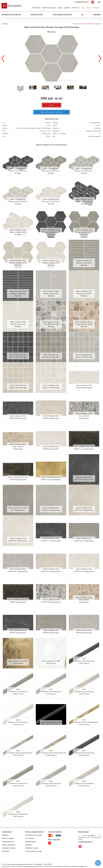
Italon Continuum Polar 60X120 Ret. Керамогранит (84, 570)
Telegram (93, 2)
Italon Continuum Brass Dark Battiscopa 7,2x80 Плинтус (51, 723)
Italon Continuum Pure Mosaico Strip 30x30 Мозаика (84, 294)
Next (100, 58)
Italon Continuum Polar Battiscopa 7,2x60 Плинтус (18, 722)
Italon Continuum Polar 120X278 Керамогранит (84, 387)
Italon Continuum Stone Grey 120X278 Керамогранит (84, 416)
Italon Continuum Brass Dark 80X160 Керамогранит (18, 601)
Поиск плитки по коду (33, 851)
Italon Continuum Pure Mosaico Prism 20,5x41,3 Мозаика (18, 202)
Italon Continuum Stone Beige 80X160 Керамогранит (84, 600)
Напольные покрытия (62, 15)
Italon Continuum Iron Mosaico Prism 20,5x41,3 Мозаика (51, 171)
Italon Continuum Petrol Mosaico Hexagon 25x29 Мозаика (51, 232)
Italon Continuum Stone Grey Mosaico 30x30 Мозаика (51, 324)
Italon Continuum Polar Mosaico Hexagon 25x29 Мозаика (51, 263)
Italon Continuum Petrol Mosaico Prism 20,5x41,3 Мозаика (18, 171)
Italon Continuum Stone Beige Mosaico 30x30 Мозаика (84, 324)
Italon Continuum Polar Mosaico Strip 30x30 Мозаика (18, 324)
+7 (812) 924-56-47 (82, 2)
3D (82, 15)
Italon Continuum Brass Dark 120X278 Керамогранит (18, 478)
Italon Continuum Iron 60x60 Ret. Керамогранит (18, 509)
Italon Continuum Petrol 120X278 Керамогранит (18, 417)
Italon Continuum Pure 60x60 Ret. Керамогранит (84, 509)
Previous (3, 58)
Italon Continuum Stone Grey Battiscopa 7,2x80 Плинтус (20, 753)
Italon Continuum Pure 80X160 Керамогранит (51, 417)
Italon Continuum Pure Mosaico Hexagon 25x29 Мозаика (18, 263)
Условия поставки (9, 848)
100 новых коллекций (33, 835)
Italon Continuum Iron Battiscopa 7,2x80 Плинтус (18, 784)
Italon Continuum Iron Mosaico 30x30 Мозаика (51, 356)
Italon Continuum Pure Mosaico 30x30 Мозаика (18, 387)
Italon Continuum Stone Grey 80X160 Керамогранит (51, 601)
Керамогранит (37, 15)
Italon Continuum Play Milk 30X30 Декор (51, 662)
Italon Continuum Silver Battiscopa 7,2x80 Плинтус (51, 784)
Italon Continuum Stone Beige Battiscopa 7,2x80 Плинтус (53, 753)
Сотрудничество (8, 842)
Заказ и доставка (49, 8)
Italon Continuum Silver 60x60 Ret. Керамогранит (51, 509)
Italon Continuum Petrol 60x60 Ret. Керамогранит (84, 478)
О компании (36, 8)
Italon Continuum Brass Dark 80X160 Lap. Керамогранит (84, 448)
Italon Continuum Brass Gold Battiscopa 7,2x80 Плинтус (86, 722)
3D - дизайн (30, 838)
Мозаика (28, 845)
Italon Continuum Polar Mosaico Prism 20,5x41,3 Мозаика (51, 202)
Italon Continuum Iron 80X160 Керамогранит (51, 632)
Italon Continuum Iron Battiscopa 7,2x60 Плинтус (18, 692)
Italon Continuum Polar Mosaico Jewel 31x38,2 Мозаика (18, 232)
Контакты (76, 8)
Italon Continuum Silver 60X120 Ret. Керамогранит (18, 570)
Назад (5, 24)
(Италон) (95, 123)
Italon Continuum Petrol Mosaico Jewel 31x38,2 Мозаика (84, 202)
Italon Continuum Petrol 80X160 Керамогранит (18, 632)
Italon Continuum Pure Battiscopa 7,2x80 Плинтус (84, 784)
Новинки (97, 15)
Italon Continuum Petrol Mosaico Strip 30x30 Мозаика (18, 294)
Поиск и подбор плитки (34, 832)
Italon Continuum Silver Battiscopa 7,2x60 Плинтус (51, 692)
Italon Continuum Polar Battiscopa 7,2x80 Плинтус (18, 814)
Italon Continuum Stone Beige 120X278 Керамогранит (18, 447)
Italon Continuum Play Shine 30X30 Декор (18, 662)
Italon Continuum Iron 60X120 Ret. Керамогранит (84, 540)
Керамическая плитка (11, 15)
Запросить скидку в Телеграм (51, 112)
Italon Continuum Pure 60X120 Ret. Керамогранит (51, 570)
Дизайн (67, 8)
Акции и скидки (8, 838)
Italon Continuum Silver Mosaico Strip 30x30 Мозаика (51, 294)
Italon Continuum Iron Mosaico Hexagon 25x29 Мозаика (84, 232)
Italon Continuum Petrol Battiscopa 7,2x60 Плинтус (84, 661)
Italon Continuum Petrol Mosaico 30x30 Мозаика (18, 356)
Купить (51, 105)
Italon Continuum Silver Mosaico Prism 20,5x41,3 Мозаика (84, 171)
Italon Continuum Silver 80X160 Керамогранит (84, 632)
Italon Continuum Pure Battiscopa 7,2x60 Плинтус (84, 692)
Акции (60, 8)
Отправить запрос (32, 848)
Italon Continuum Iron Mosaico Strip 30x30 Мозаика (84, 263)
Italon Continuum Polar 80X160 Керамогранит (51, 448)
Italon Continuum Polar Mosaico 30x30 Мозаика (51, 387)
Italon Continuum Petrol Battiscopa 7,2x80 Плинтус (84, 753)
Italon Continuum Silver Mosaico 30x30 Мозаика (84, 356)
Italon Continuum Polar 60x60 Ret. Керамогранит (18, 540)
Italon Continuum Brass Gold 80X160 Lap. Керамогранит (51, 478)
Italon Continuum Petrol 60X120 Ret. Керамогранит (51, 540)
